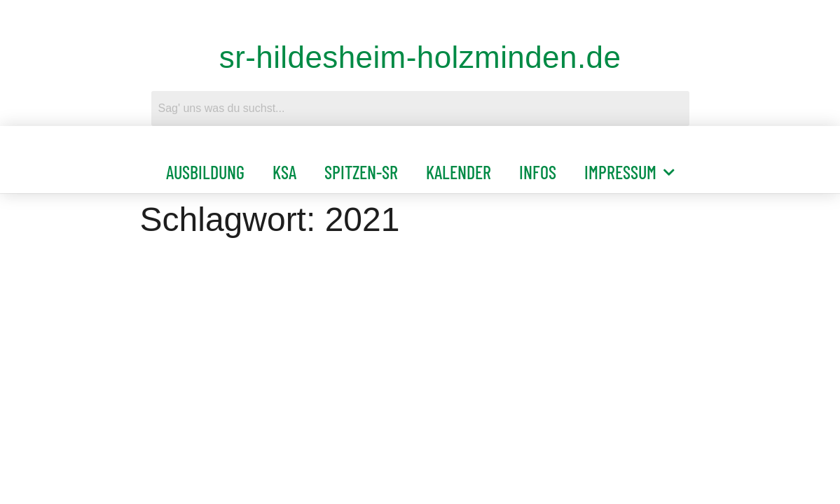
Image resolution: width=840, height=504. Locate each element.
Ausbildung (205, 172)
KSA (284, 172)
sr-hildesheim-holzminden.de (420, 57)
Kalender (459, 172)
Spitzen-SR (361, 172)
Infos (538, 172)
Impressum (629, 172)
